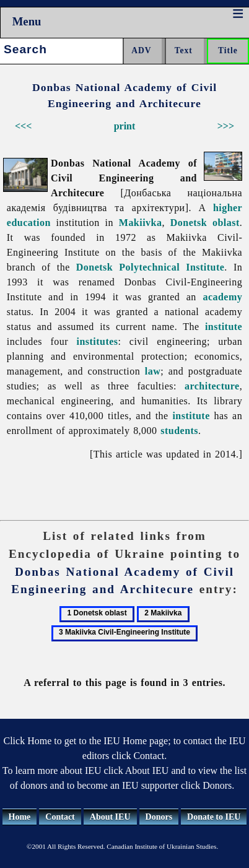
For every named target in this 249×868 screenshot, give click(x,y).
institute (224, 327)
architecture (212, 386)
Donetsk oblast (205, 223)
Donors (159, 817)
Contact (60, 817)
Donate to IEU (214, 817)
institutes (97, 341)
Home (20, 817)
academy (222, 297)
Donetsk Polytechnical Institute (150, 267)
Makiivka (141, 223)
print (125, 126)
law (153, 371)
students (179, 431)
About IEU (110, 817)
